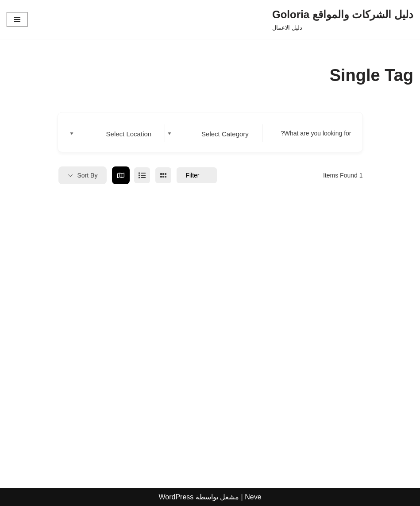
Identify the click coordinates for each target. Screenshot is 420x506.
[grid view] (163, 175)
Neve (253, 497)
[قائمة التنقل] (17, 19)
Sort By (88, 175)
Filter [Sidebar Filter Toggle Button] (197, 175)
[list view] (142, 175)
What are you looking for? (316, 133)
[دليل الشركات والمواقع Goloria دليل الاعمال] (343, 19)
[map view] (121, 175)
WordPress (176, 497)
